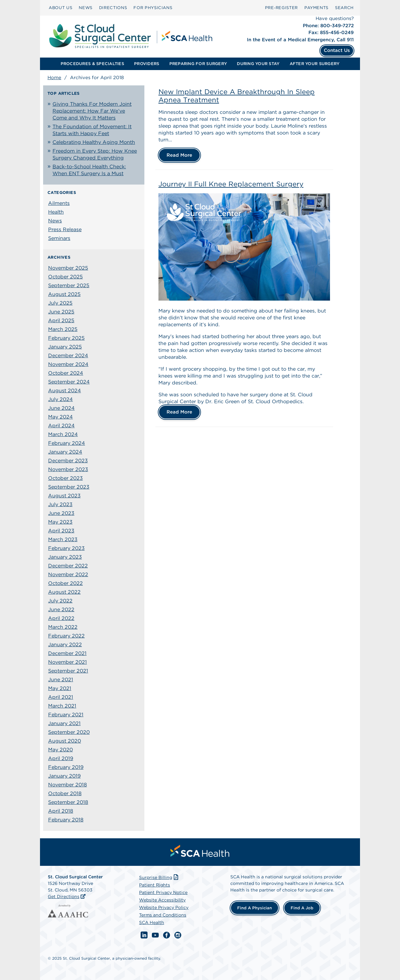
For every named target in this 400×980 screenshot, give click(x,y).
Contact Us (337, 50)
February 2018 (66, 820)
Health (56, 212)
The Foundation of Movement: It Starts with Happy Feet (92, 130)
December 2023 (68, 461)
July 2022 (60, 601)
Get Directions (64, 896)
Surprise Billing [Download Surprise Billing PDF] (159, 877)
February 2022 (66, 636)
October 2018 (65, 793)
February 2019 (66, 767)
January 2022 (65, 645)
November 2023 (68, 469)
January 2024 (65, 452)
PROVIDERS (147, 64)
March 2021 (62, 706)
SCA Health (152, 922)
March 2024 (63, 434)
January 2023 (65, 557)
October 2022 (65, 583)
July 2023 (60, 504)
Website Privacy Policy (164, 907)
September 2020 (69, 732)
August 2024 (65, 391)
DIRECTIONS (113, 8)
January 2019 (64, 776)
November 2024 (68, 364)
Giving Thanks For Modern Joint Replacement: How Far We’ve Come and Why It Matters (92, 111)
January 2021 (64, 723)
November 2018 (67, 785)
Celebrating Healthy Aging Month (94, 142)
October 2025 (65, 277)
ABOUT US (60, 8)
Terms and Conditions (163, 915)
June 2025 (61, 312)
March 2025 (63, 329)
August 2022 (64, 592)
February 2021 (66, 715)
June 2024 (61, 408)
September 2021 (68, 671)
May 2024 (60, 417)
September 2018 (68, 802)
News (55, 221)
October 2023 (65, 478)
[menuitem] (60, 8)
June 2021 (61, 680)
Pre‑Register (281, 8)
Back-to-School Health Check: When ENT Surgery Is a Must (89, 170)
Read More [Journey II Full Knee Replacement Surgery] (179, 412)
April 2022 (61, 618)
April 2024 (61, 426)
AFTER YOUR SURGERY (315, 64)
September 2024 (69, 382)
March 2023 (63, 539)
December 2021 (67, 653)
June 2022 (61, 609)
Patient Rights (155, 885)
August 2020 (65, 741)
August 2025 (64, 294)
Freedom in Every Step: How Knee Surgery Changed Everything (95, 154)
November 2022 (68, 574)
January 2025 (65, 347)
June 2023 (61, 513)
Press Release (65, 229)
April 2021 (61, 697)
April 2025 (61, 320)
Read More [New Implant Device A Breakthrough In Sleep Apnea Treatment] (179, 155)
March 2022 (63, 627)
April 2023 (61, 531)
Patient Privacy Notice (163, 892)
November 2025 (68, 268)
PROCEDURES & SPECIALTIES (92, 64)
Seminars (59, 238)
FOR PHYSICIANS (153, 8)
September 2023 (69, 487)
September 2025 (69, 285)
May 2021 (60, 688)
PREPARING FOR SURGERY (198, 64)
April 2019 (61, 758)
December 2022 (68, 566)
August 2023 (64, 496)
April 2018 (61, 811)
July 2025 (60, 303)
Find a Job (302, 908)
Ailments (59, 203)
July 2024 (60, 399)
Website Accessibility (162, 900)
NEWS (86, 8)
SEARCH (344, 8)
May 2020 (60, 750)
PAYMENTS (316, 8)
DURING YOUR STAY (258, 64)
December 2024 (68, 355)
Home (54, 78)
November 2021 (67, 662)
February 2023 (66, 548)
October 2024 (66, 373)
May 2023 (60, 522)
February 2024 (67, 443)
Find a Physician (255, 908)
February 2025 (66, 338)
